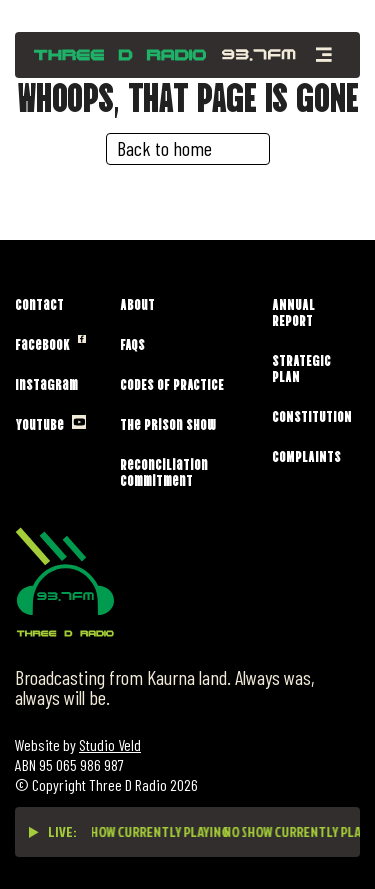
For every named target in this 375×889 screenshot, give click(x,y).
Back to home (164, 148)
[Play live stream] (34, 832)
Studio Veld (110, 744)
